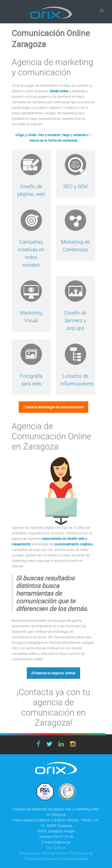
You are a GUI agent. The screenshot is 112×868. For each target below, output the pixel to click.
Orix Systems (56, 848)
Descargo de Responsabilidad (65, 859)
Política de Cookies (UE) (57, 853)
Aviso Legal (28, 853)
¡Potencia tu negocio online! (53, 673)
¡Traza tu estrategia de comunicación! (53, 407)
